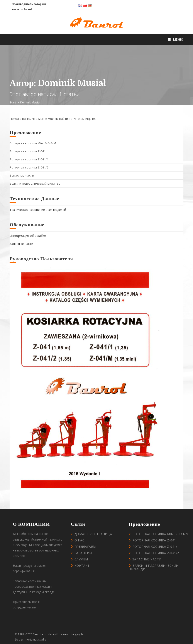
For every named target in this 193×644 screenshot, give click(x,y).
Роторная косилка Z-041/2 (29, 167)
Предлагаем (85, 547)
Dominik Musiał (30, 102)
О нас (80, 540)
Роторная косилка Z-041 (28, 151)
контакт (82, 566)
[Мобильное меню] (176, 39)
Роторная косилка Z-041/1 (29, 159)
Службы (81, 559)
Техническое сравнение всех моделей (38, 210)
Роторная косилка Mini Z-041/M (33, 143)
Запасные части (22, 175)
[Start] (13, 102)
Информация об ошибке (28, 236)
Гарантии (83, 553)
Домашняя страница (93, 534)
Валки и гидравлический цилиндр (35, 184)
